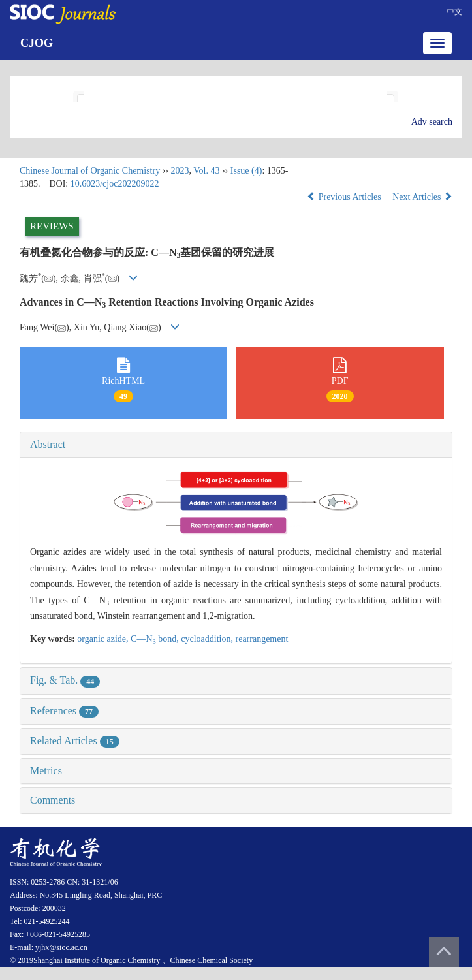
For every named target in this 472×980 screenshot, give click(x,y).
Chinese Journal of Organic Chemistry (90, 171)
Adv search (432, 122)
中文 (454, 12)
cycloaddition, (208, 639)
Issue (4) (246, 171)
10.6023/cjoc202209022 (115, 184)
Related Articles (75, 741)
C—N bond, (156, 639)
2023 (180, 171)
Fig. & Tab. (65, 680)
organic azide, (104, 639)
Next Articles (422, 197)
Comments (53, 800)
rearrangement (262, 639)
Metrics (46, 771)
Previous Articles (345, 197)
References (64, 711)
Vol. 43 (206, 171)
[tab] (236, 445)
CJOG (37, 43)
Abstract (48, 444)
